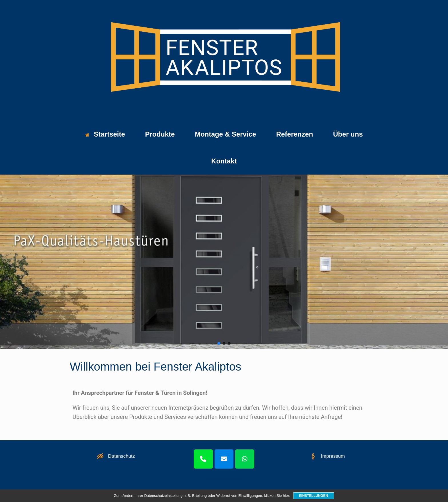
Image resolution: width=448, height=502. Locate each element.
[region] (224, 262)
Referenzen (294, 134)
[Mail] (224, 459)
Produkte (160, 134)
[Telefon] (203, 459)
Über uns (348, 134)
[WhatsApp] (245, 459)
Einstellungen (314, 496)
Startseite (105, 134)
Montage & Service (226, 134)
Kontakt (224, 161)
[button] (219, 343)
